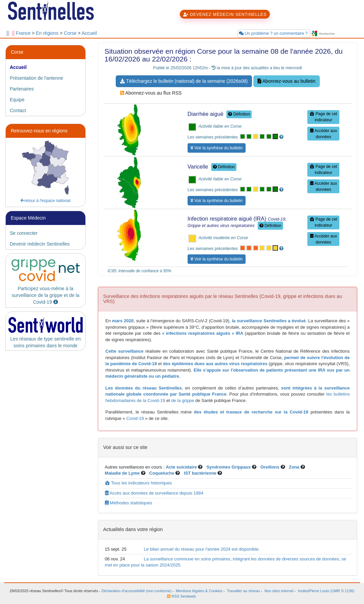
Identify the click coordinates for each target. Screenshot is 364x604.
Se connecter (24, 233)
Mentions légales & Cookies (199, 591)
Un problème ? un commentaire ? (274, 33)
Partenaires (22, 89)
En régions (47, 33)
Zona (294, 467)
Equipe (17, 100)
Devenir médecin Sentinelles (40, 244)
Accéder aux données (324, 134)
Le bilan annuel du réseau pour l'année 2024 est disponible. (202, 549)
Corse (70, 33)
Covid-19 (135, 418)
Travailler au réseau (243, 591)
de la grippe (183, 400)
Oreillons (270, 467)
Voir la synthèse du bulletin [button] (217, 148)
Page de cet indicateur (323, 117)
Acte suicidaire (181, 467)
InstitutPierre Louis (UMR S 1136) (326, 591)
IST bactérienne (201, 473)
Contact (18, 110)
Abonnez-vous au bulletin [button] (287, 81)
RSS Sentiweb (181, 596)
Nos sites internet (279, 591)
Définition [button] (239, 114)
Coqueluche (162, 473)
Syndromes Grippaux (229, 467)
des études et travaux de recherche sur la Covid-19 (251, 412)
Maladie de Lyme (122, 473)
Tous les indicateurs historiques (138, 483)
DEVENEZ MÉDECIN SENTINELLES (225, 15)
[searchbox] (338, 34)
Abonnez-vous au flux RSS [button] (151, 93)
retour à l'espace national (46, 201)
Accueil (89, 33)
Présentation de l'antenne (36, 78)
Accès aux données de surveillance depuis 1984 (154, 493)
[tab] (46, 67)
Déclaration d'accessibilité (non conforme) (136, 591)
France (23, 33)
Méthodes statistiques (129, 503)
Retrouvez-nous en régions (39, 131)
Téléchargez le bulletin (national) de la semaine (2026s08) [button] (184, 81)
